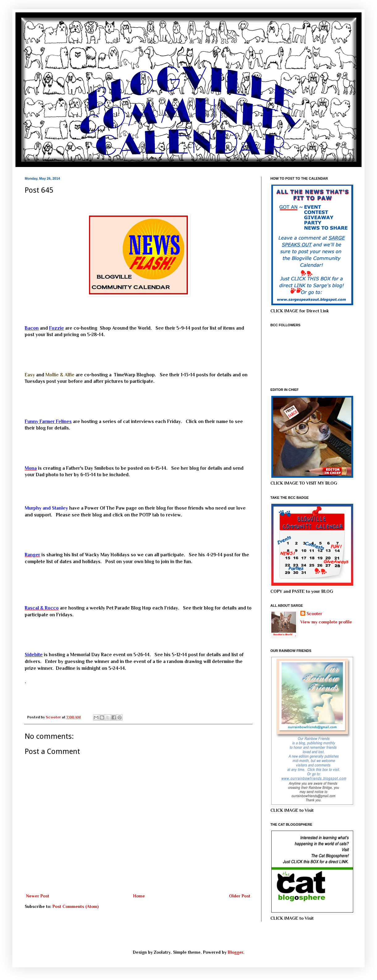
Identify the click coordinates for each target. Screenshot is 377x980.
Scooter (314, 614)
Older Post (240, 896)
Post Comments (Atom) (76, 906)
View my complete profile (326, 622)
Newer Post (38, 896)
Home (139, 896)
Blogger (235, 952)
